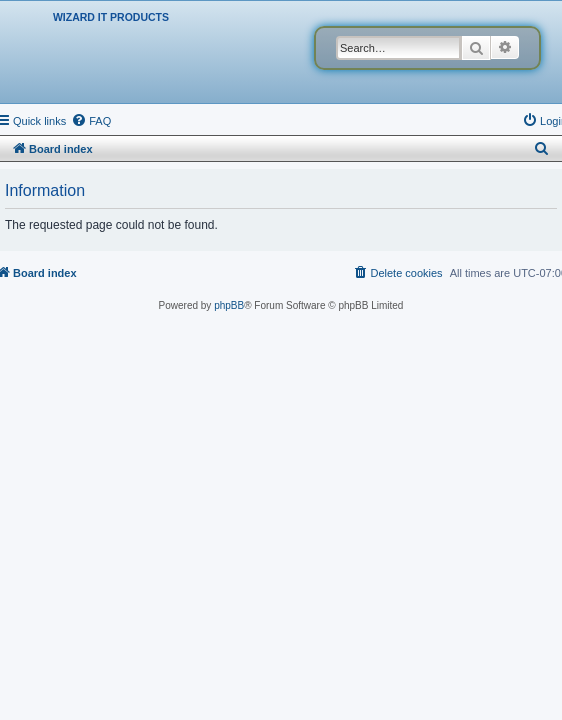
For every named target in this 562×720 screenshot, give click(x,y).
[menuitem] (91, 121)
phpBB (229, 305)
